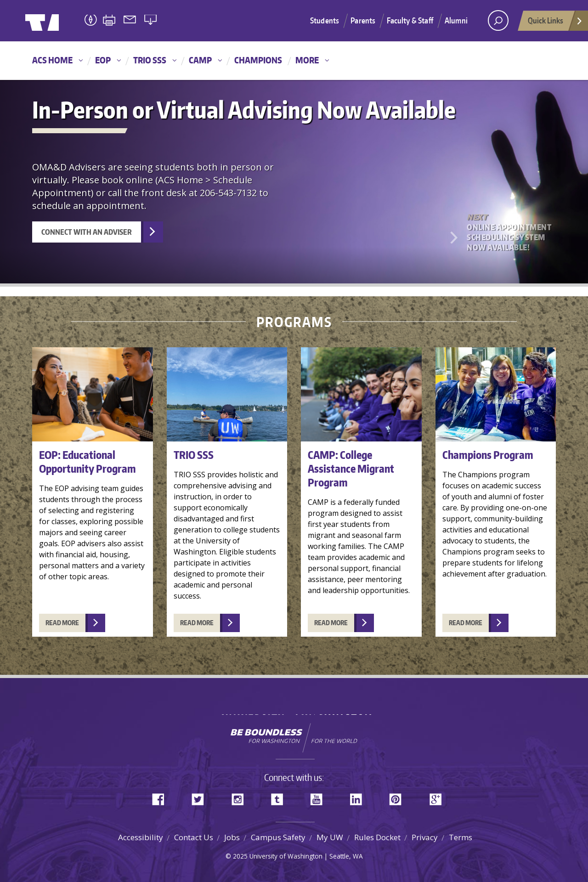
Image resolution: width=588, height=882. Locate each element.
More (307, 60)
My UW (330, 837)
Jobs (232, 837)
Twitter (201, 797)
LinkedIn (359, 797)
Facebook (162, 797)
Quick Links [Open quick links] (555, 23)
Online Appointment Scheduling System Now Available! (510, 232)
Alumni (456, 20)
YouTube (320, 797)
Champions (258, 60)
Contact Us (194, 837)
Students (325, 20)
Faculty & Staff (410, 20)
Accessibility (141, 837)
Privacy (425, 837)
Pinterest (399, 797)
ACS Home (52, 60)
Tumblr (280, 797)
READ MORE (62, 620)
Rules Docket (377, 837)
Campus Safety (278, 837)
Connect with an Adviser (87, 232)
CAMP (200, 60)
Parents (363, 20)
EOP (103, 60)
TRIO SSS (150, 60)
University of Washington (63, 21)
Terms (461, 837)
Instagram (241, 797)
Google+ (438, 797)
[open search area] (498, 20)
